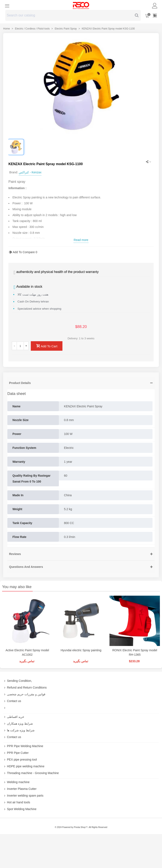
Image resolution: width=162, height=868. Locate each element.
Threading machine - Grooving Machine (31, 773)
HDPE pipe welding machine (24, 766)
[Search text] (70, 15)
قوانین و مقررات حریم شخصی (24, 694)
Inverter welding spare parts (23, 796)
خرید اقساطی (14, 717)
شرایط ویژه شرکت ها (19, 730)
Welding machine (16, 782)
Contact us (12, 701)
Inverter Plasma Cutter (20, 789)
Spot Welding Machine (20, 809)
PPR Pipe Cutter (16, 753)
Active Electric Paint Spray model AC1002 (27, 652)
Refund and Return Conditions (25, 687)
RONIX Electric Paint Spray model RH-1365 (135, 652)
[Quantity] (20, 346)
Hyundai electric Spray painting (81, 650)
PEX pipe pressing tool (20, 760)
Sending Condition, (18, 681)
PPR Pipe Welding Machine (23, 746)
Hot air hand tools (17, 802)
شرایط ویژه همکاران (18, 724)
